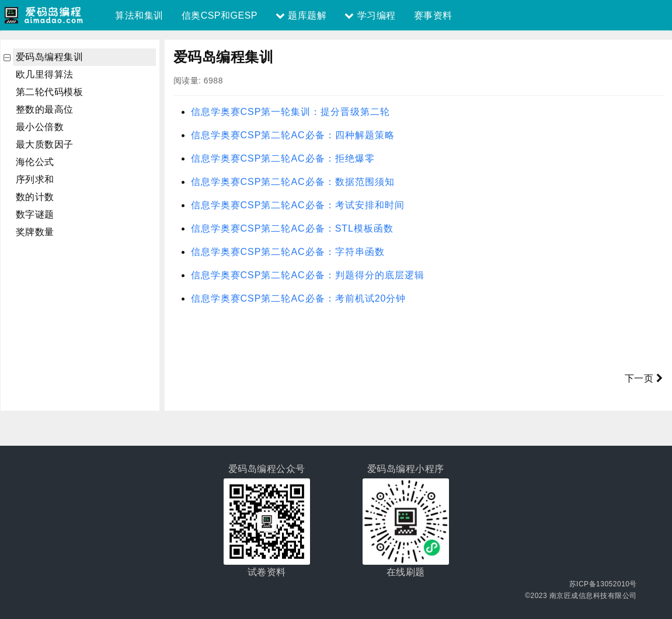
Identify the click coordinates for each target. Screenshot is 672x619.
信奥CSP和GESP (220, 15)
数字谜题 (35, 214)
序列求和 (35, 179)
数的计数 (35, 197)
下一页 (644, 378)
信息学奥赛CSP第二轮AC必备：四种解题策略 (293, 135)
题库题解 (301, 15)
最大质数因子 (45, 144)
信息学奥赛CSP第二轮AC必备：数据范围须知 (293, 182)
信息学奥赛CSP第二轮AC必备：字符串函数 (288, 252)
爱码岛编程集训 (50, 57)
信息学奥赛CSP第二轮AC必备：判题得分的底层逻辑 (308, 275)
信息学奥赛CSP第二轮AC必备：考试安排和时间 (298, 205)
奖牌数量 (35, 232)
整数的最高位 (45, 109)
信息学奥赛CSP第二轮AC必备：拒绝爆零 (283, 158)
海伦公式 (35, 162)
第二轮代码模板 (50, 92)
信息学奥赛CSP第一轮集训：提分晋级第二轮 (291, 112)
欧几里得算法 (45, 74)
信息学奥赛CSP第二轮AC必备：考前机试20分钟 (299, 298)
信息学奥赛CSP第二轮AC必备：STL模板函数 (292, 228)
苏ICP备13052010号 (603, 584)
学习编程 (370, 15)
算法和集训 (139, 15)
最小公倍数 (40, 127)
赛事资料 (433, 15)
